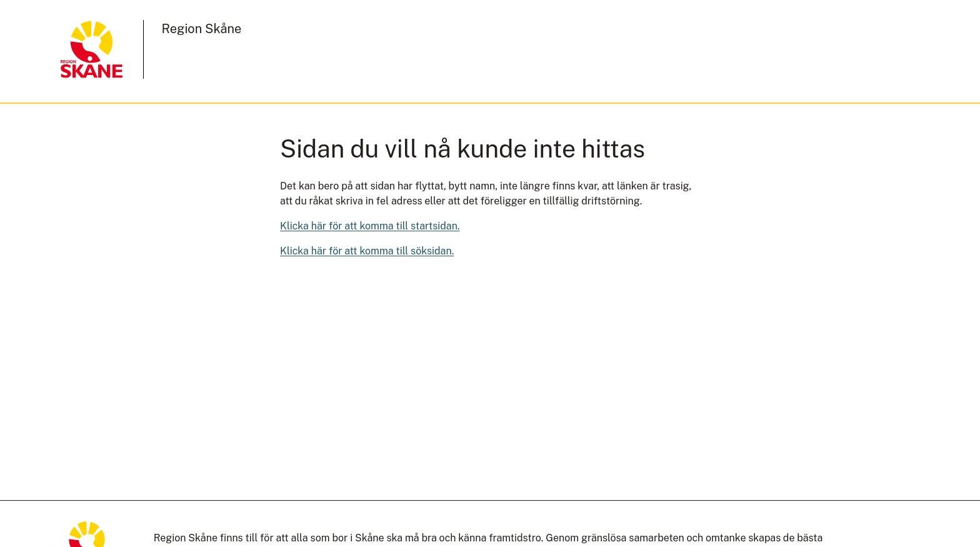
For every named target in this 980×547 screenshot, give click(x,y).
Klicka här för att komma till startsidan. (370, 226)
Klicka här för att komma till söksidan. (367, 251)
